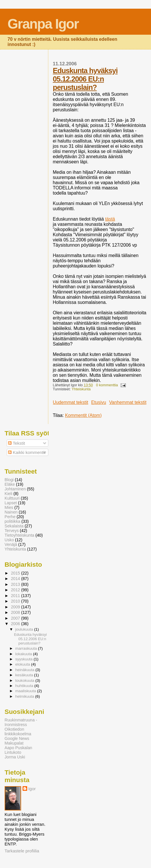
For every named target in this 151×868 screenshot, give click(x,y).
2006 (16, 624)
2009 (16, 607)
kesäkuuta (25, 675)
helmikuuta (25, 696)
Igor (32, 789)
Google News (17, 738)
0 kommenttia (107, 385)
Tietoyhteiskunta (20, 535)
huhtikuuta (25, 686)
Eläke (10, 484)
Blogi (9, 480)
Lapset (11, 503)
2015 (16, 573)
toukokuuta (25, 680)
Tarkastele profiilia (22, 851)
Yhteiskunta (81, 389)
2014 (16, 579)
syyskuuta (25, 659)
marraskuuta (27, 648)
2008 (16, 612)
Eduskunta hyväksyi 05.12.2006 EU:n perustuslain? (85, 79)
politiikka (12, 521)
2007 (16, 618)
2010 (16, 601)
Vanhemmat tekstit (128, 402)
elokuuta (23, 664)
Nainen (11, 512)
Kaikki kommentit (27, 452)
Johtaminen (15, 489)
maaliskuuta (26, 691)
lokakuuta (24, 654)
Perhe (10, 517)
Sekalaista (14, 526)
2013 (16, 584)
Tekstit (16, 443)
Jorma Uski (15, 757)
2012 (16, 590)
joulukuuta (25, 629)
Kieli (9, 494)
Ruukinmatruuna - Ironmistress (21, 722)
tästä (110, 219)
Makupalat (14, 743)
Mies (9, 507)
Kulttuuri (12, 498)
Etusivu (99, 402)
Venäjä (11, 544)
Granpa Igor (43, 24)
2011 (16, 596)
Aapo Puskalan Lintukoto (18, 750)
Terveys (12, 531)
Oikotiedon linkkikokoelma (18, 732)
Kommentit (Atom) (83, 415)
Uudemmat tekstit (71, 402)
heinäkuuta (25, 670)
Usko (9, 540)
